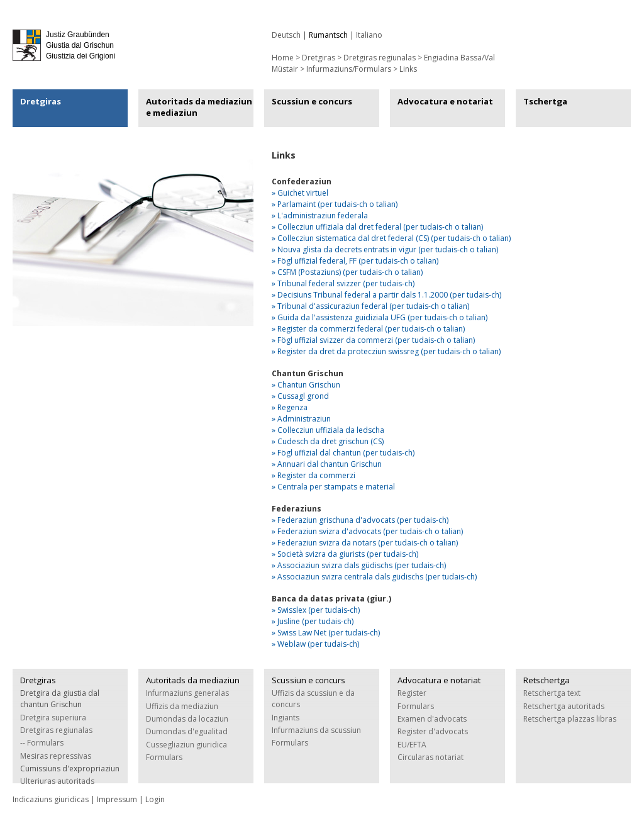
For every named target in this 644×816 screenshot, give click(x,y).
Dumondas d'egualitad (187, 731)
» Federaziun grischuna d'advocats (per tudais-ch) (360, 520)
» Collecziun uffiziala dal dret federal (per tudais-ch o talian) (377, 227)
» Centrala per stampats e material (333, 487)
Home (283, 58)
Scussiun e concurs (312, 101)
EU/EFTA (412, 745)
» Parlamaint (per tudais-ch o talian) (335, 204)
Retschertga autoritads (564, 706)
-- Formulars (42, 743)
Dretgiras (41, 101)
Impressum (117, 799)
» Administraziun (301, 419)
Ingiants (286, 718)
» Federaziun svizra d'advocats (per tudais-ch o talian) (367, 531)
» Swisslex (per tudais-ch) (316, 610)
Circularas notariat (430, 757)
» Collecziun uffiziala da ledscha (328, 430)
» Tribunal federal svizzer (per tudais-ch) (343, 283)
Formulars (164, 757)
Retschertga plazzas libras (570, 719)
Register (412, 693)
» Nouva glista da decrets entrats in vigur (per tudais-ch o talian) (385, 249)
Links (408, 69)
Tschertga (545, 101)
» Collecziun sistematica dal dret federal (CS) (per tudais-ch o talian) (391, 238)
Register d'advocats (433, 731)
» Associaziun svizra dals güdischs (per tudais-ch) (359, 565)
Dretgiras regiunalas (380, 58)
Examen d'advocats (432, 719)
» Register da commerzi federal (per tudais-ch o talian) (368, 329)
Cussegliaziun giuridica (186, 745)
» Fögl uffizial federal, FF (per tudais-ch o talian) (355, 261)
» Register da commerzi (314, 475)
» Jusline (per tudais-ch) (313, 621)
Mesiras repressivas (56, 756)
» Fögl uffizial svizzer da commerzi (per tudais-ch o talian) (373, 340)
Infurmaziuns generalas (187, 693)
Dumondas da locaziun (187, 719)
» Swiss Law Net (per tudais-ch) (326, 633)
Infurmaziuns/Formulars (349, 69)
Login (155, 799)
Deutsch (286, 35)
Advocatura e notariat (445, 101)
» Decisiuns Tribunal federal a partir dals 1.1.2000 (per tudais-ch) (386, 295)
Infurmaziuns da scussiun (316, 730)
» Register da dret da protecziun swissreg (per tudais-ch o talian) (386, 351)
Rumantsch (328, 35)
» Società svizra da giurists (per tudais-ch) (345, 554)
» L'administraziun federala (320, 215)
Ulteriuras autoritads (57, 781)
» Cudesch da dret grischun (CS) (328, 441)
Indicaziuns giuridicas (51, 799)
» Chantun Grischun (306, 385)
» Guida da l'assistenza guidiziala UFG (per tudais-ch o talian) (380, 317)
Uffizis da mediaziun (182, 706)
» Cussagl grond (300, 396)
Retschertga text (552, 693)
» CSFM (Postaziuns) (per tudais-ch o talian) (347, 272)
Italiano (369, 35)
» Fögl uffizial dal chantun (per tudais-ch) (343, 453)
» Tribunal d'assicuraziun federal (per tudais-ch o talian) (370, 306)
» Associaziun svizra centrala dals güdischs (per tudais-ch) (374, 577)
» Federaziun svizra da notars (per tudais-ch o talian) (365, 543)
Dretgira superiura (53, 718)
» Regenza (290, 407)
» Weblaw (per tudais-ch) (315, 644)
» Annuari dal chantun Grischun (327, 464)
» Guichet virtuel (300, 193)
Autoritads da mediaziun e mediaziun (199, 107)
